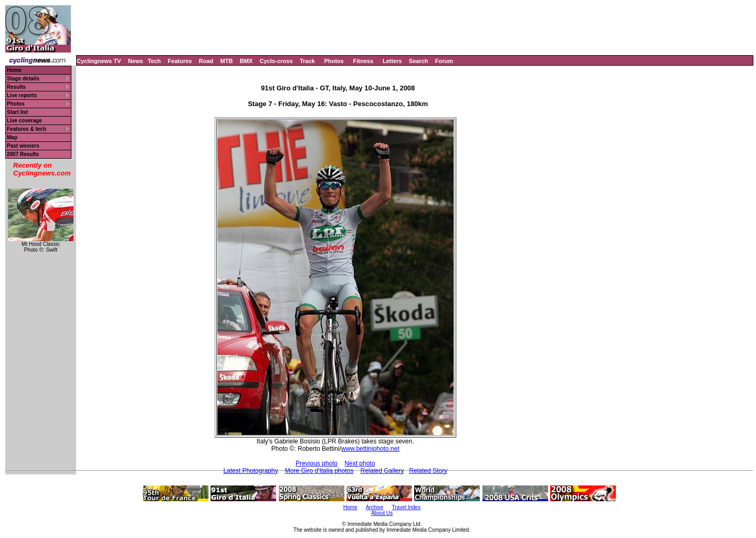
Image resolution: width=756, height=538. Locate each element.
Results (16, 87)
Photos (334, 61)
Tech (154, 61)
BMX (246, 61)
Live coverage (24, 121)
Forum (444, 61)
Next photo (360, 463)
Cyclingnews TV (99, 61)
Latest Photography (250, 471)
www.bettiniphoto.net (370, 449)
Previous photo (317, 463)
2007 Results (23, 154)
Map (12, 137)
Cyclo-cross (276, 61)
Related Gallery (382, 471)
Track (307, 61)
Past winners (23, 146)
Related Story (428, 471)
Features (180, 61)
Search (419, 61)
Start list (17, 112)
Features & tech (27, 129)
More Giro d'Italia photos (319, 471)
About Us (382, 513)
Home (14, 70)
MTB (227, 61)
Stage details (23, 79)
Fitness (363, 61)
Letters (392, 61)
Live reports (22, 95)
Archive (375, 507)
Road (206, 61)
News (136, 61)
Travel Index (407, 507)
